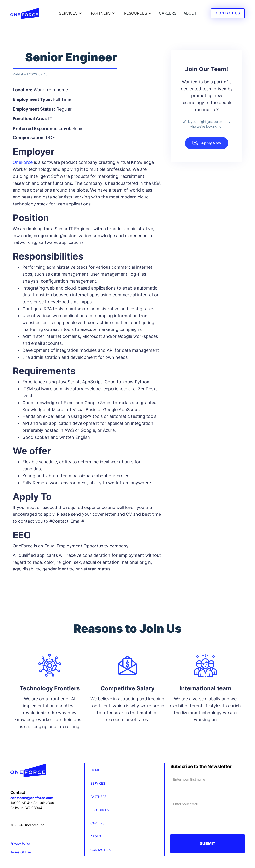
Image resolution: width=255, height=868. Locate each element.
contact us (101, 850)
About (190, 13)
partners (98, 797)
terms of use (21, 852)
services (98, 784)
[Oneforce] (47, 770)
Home (95, 770)
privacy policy (20, 844)
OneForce (23, 162)
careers (168, 13)
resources (100, 810)
